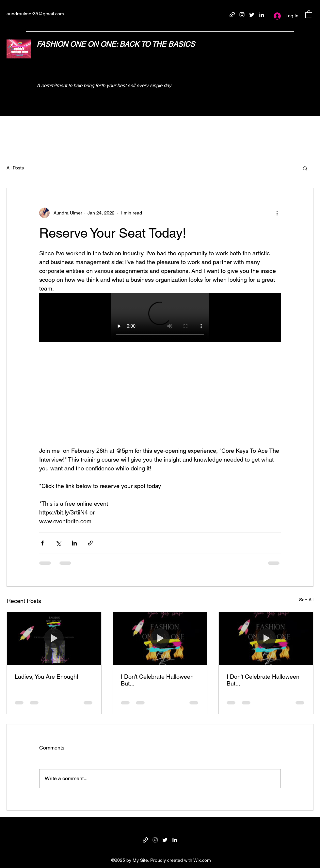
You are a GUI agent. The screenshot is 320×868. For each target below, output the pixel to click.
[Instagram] (242, 15)
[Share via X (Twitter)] (58, 543)
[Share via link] (90, 543)
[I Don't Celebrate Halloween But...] (160, 639)
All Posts (15, 168)
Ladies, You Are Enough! (47, 677)
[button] (309, 14)
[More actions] (277, 213)
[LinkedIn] (262, 15)
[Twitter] (252, 15)
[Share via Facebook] (42, 543)
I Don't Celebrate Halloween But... (157, 680)
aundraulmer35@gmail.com (35, 14)
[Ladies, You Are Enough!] (54, 639)
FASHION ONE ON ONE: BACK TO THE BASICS (116, 44)
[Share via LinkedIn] (74, 543)
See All (306, 600)
